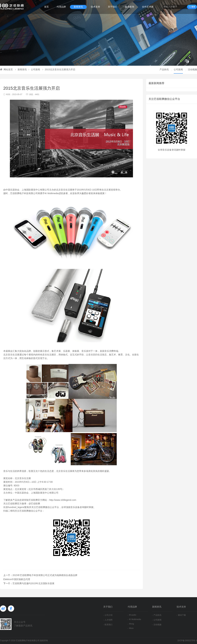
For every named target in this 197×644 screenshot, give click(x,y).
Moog (131, 624)
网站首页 (6, 70)
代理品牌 (61, 7)
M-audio (132, 615)
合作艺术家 (148, 7)
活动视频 (192, 70)
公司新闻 (34, 70)
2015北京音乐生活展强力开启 (59, 70)
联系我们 (108, 625)
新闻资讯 (78, 7)
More (131, 628)
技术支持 (95, 7)
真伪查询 (130, 7)
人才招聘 (108, 620)
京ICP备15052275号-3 (187, 641)
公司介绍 (108, 615)
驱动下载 (181, 615)
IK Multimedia (134, 619)
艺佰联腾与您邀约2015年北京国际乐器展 (33, 584)
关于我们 (112, 7)
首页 (46, 7)
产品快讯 (164, 70)
